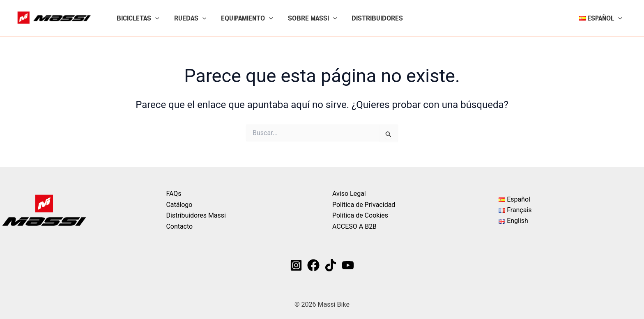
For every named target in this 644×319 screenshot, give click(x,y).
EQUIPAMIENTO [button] (243, 18)
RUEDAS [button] (188, 18)
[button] (154, 18)
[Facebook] (313, 265)
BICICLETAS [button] (137, 18)
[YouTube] (348, 265)
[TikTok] (331, 265)
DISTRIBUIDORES (370, 18)
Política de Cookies (360, 215)
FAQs (174, 194)
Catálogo (179, 205)
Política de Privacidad (364, 205)
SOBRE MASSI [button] (307, 18)
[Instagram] (296, 265)
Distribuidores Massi (196, 215)
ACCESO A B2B (354, 226)
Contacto (180, 226)
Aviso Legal (349, 194)
